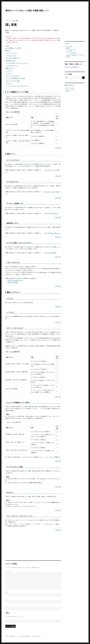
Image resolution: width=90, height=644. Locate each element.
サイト (7, 606)
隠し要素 (68, 57)
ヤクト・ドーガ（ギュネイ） (13, 76)
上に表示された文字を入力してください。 (15, 617)
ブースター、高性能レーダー (13, 58)
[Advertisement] (33, 542)
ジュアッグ (9, 71)
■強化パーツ (9, 51)
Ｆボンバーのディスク (12, 66)
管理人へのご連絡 (70, 88)
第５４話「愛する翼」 (13, 282)
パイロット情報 (69, 51)
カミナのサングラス (11, 56)
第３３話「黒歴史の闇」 (51, 253)
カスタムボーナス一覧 (72, 50)
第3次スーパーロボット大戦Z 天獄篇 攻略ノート (27, 11)
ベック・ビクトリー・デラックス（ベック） (17, 86)
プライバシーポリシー (71, 90)
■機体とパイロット (10, 68)
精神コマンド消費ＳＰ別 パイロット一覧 (76, 55)
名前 (6, 592)
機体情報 (68, 48)
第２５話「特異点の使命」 (52, 213)
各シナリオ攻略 (69, 47)
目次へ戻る (58, 148)
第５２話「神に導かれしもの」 (16, 280)
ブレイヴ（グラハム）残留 (13, 81)
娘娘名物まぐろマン (11, 61)
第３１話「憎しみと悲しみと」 (53, 233)
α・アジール (9, 73)
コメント (8, 571)
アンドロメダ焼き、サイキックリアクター (17, 63)
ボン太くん (9, 83)
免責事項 (68, 91)
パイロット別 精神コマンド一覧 (74, 54)
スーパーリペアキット (12, 53)
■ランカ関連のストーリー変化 (13, 48)
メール (7, 599)
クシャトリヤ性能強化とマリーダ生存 (16, 78)
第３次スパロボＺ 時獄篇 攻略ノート (72, 67)
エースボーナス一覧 (71, 53)
